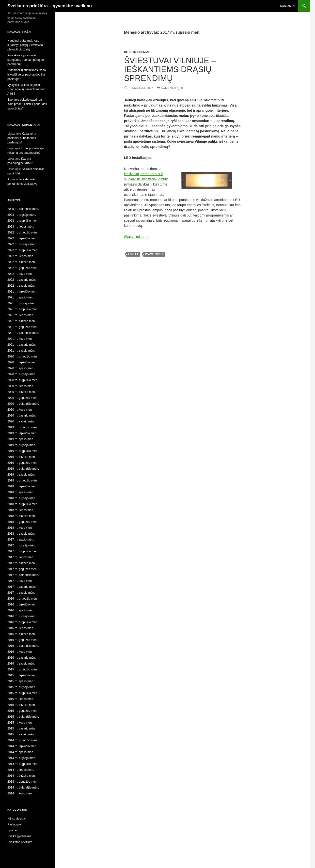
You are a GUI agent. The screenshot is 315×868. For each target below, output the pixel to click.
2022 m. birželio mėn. (22, 262)
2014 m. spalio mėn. (21, 752)
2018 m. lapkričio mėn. (22, 486)
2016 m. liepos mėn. (21, 628)
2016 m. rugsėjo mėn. (22, 616)
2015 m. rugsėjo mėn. (22, 687)
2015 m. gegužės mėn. (22, 711)
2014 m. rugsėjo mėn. (22, 758)
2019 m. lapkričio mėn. (22, 433)
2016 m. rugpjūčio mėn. (23, 622)
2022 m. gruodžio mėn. (23, 232)
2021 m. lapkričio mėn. (22, 292)
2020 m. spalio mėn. (21, 368)
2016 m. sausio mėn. (21, 664)
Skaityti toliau (136, 237)
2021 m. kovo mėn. (20, 339)
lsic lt (133, 254)
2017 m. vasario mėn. (22, 587)
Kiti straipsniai (137, 52)
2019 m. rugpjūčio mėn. (23, 451)
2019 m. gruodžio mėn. (23, 427)
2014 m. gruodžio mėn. (23, 740)
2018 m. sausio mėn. (21, 534)
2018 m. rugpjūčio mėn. (23, 504)
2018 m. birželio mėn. (22, 516)
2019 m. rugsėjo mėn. (22, 445)
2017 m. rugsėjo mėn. (22, 545)
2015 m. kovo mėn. (20, 723)
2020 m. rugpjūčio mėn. (23, 380)
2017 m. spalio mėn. (21, 540)
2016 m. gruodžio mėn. (23, 599)
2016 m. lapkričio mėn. (22, 604)
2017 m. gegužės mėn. (22, 569)
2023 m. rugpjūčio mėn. (23, 221)
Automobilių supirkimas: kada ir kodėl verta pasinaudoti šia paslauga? (27, 75)
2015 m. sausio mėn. (21, 734)
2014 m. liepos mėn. (21, 770)
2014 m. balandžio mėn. (23, 788)
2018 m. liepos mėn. (21, 510)
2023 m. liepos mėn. (21, 227)
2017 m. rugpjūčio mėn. (23, 551)
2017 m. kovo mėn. (20, 581)
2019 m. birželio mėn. (22, 457)
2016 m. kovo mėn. (20, 652)
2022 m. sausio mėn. (21, 286)
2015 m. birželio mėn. (22, 705)
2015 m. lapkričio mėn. (22, 675)
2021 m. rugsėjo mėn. (22, 303)
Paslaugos (14, 824)
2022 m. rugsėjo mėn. (22, 244)
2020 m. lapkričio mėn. (22, 362)
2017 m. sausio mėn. (21, 593)
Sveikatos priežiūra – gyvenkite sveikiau (50, 6)
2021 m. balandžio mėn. (23, 333)
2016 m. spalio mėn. (21, 610)
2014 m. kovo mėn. (20, 793)
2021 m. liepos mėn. (21, 315)
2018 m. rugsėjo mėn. (22, 498)
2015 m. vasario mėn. (22, 728)
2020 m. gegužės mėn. (22, 398)
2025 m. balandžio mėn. (23, 209)
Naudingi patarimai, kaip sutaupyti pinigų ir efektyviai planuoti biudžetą (25, 45)
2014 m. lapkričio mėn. (22, 746)
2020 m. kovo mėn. (20, 410)
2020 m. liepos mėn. (21, 386)
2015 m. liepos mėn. (21, 699)
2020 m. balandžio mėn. (23, 404)
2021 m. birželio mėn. (22, 321)
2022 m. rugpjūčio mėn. (23, 250)
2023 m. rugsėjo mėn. (22, 215)
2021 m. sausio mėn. (21, 351)
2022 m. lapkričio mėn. (22, 238)
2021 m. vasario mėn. (22, 345)
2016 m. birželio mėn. (22, 634)
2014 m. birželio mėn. (22, 776)
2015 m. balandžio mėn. (23, 717)
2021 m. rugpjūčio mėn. (23, 309)
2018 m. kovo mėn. (20, 528)
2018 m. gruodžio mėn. (23, 480)
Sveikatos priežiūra (20, 842)
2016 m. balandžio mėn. (23, 646)
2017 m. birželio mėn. (22, 563)
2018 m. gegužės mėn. (22, 522)
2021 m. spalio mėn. (21, 297)
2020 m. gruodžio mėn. (23, 356)
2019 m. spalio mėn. (21, 439)
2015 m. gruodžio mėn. (23, 669)
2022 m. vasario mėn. (22, 280)
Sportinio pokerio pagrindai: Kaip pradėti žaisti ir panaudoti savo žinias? (27, 104)
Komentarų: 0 (172, 88)
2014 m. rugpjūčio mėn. (23, 764)
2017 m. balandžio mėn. (23, 575)
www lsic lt (154, 254)
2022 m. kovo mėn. (20, 274)
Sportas (12, 830)
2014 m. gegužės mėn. (22, 782)
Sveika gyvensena (19, 836)
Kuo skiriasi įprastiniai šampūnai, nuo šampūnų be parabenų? (26, 60)
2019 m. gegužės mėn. (22, 463)
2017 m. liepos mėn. (21, 557)
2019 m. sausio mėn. (21, 475)
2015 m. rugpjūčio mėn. (23, 693)
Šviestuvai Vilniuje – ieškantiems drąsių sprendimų (170, 69)
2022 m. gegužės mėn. (22, 268)
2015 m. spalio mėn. (21, 681)
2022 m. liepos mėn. (21, 256)
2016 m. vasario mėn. (22, 658)
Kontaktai (288, 6)
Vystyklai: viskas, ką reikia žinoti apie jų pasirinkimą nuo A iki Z (26, 89)
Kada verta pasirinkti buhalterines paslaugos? (22, 138)
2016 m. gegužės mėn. (22, 640)
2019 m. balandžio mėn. (23, 469)
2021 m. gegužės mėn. (22, 327)
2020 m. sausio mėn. (21, 421)
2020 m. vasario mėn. (22, 416)
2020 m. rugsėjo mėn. (22, 374)
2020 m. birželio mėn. (22, 392)
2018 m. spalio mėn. (21, 492)
